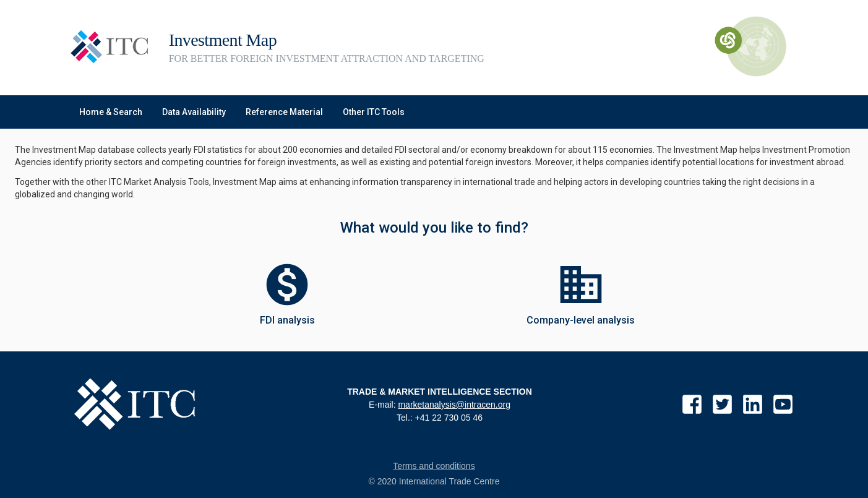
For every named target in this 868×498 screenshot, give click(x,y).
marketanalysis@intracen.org (454, 405)
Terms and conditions (434, 466)
